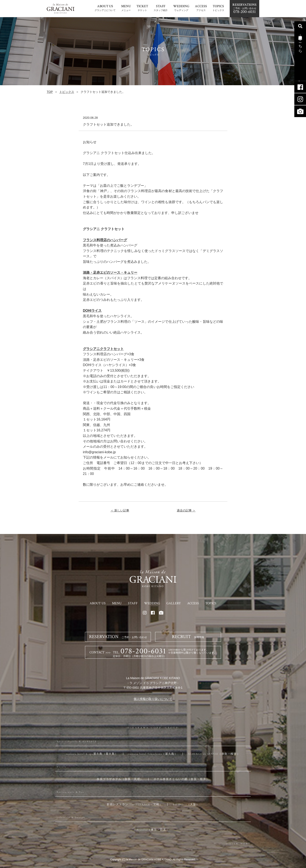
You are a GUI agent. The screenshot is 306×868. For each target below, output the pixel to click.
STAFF (133, 603)
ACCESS (193, 603)
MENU (117, 603)
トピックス (67, 92)
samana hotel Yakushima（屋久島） (153, 754)
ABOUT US (98, 603)
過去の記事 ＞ (186, 510)
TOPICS (211, 603)
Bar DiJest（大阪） (186, 804)
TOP (50, 92)
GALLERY (174, 603)
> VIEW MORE (238, 844)
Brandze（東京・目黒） (153, 830)
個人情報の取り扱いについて (153, 699)
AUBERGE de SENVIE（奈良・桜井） (214, 754)
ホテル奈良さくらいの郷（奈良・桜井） (181, 779)
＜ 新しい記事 (120, 510)
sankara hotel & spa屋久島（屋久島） (92, 754)
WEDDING (152, 603)
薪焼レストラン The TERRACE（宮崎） (135, 804)
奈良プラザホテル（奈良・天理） (120, 779)
